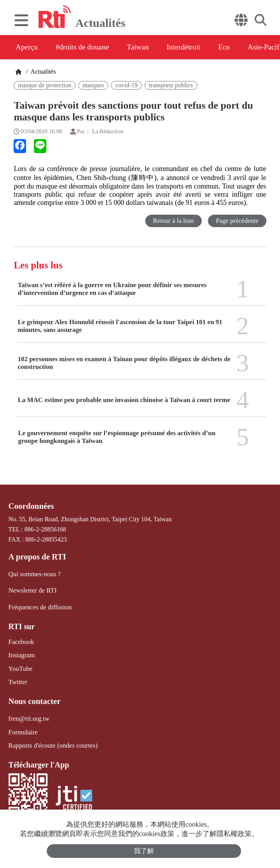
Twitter (18, 678)
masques (93, 85)
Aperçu (27, 47)
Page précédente (237, 221)
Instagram (21, 653)
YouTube (20, 666)
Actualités (42, 71)
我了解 (144, 851)
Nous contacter (33, 697)
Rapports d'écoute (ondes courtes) (51, 740)
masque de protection (45, 85)
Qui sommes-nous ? (33, 573)
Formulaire (22, 727)
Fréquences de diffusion (38, 605)
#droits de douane (86, 47)
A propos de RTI (36, 556)
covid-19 (126, 85)
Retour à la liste (173, 221)
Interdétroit (193, 47)
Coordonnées (30, 506)
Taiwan (144, 47)
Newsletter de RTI (31, 589)
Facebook (21, 640)
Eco (236, 47)
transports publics (171, 85)
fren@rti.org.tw (28, 714)
